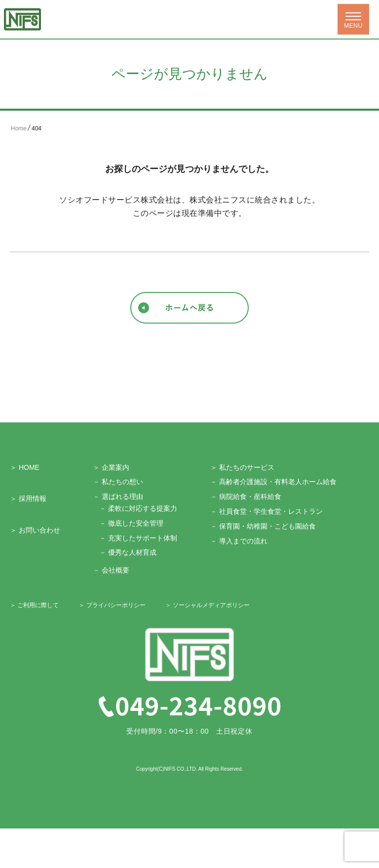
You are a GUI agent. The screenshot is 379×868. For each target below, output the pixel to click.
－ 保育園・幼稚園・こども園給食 (263, 526)
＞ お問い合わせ (35, 530)
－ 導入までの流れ (239, 541)
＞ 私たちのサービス (242, 467)
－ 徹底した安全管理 (131, 523)
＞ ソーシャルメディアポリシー (208, 605)
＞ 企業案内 (111, 467)
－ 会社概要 (111, 570)
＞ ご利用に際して (34, 605)
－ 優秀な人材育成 (128, 552)
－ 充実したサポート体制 (138, 538)
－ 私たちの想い (118, 482)
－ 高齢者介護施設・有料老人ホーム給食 (273, 482)
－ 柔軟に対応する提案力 (138, 508)
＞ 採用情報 (28, 498)
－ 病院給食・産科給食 (246, 496)
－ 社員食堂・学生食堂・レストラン (266, 511)
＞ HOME (25, 467)
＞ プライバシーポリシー (112, 605)
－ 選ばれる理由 (118, 496)
